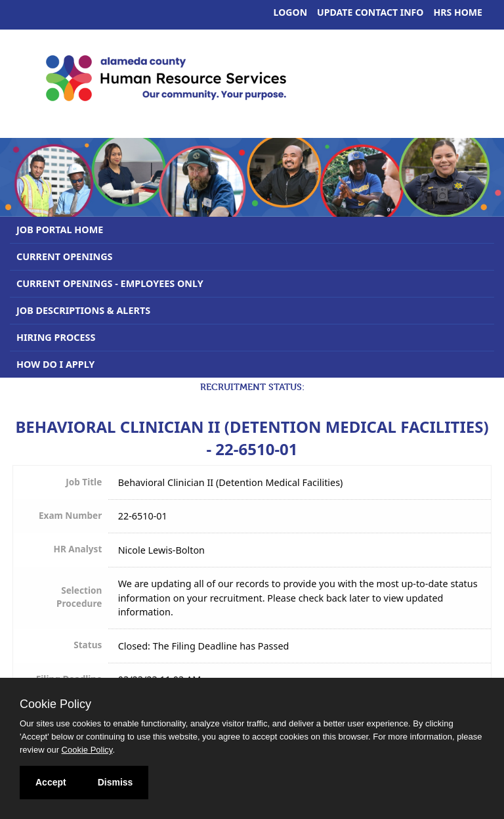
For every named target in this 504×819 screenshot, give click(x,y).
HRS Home (458, 12)
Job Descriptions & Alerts (83, 310)
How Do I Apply (55, 364)
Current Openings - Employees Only (110, 283)
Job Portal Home (60, 230)
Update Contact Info (370, 12)
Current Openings (65, 256)
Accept (51, 782)
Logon (291, 12)
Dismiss (115, 782)
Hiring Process (56, 337)
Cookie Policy (55, 704)
